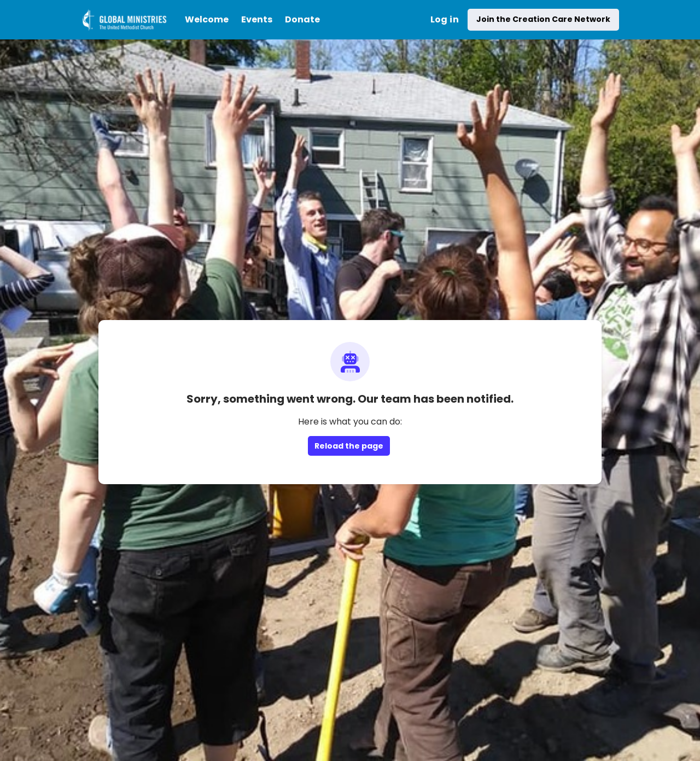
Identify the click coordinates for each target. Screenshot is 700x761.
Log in (445, 19)
